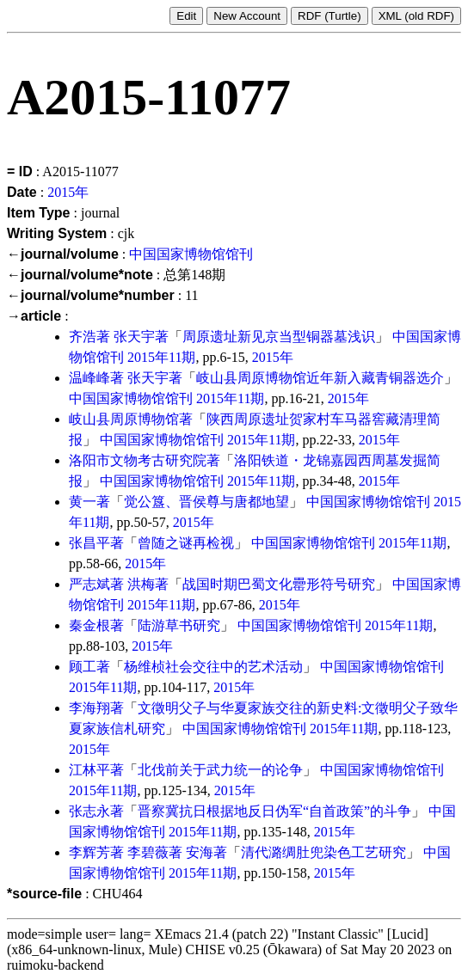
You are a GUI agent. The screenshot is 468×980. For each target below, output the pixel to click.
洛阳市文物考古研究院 (138, 460)
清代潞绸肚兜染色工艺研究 (323, 852)
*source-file (44, 894)
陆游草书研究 (179, 625)
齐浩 (83, 337)
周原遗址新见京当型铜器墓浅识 (279, 337)
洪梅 (141, 584)
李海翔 (89, 708)
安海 (200, 852)
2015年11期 (161, 357)
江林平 (89, 770)
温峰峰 (89, 378)
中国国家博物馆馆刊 (191, 254)
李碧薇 (148, 852)
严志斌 (89, 584)
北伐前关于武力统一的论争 (220, 770)
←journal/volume (63, 254)
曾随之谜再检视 (186, 543)
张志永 (89, 811)
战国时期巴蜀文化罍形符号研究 (279, 584)
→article (34, 316)
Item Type (39, 213)
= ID (20, 171)
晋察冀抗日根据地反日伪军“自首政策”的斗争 (274, 811)
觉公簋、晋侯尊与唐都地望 (206, 502)
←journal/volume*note (80, 275)
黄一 (83, 502)
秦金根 (89, 625)
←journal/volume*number (91, 295)
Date (22, 192)
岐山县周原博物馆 (124, 419)
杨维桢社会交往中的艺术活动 (213, 667)
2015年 (68, 192)
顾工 (83, 667)
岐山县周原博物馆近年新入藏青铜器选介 (320, 378)
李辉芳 (89, 852)
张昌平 (89, 543)
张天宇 (134, 337)
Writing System (57, 233)
